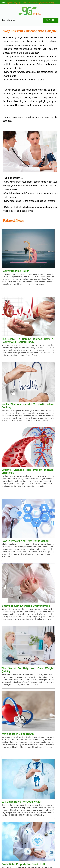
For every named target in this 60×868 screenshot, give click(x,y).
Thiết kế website (28, 3)
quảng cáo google (39, 207)
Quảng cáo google (14, 3)
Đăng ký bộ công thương (45, 3)
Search (51, 20)
